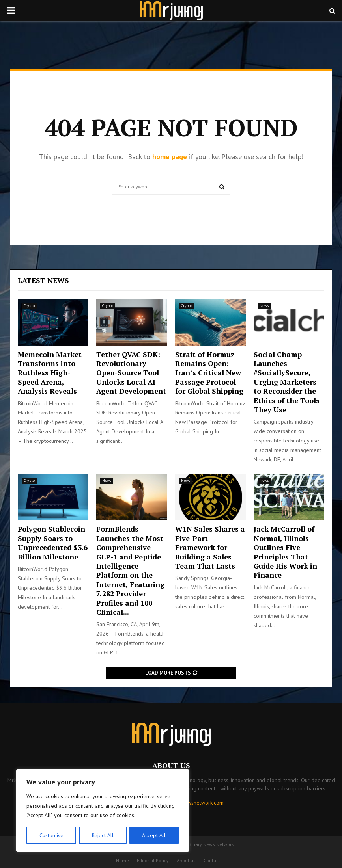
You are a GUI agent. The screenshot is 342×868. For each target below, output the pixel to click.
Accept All (154, 835)
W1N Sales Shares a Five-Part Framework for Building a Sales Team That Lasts (210, 547)
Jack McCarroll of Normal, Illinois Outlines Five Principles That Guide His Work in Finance (285, 552)
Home (122, 860)
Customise (51, 835)
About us (186, 860)
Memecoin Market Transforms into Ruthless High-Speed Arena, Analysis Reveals (50, 373)
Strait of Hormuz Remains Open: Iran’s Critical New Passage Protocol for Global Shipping (209, 373)
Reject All (103, 835)
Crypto (29, 306)
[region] (103, 811)
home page (170, 157)
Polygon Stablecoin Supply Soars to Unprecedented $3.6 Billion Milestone (53, 543)
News (264, 306)
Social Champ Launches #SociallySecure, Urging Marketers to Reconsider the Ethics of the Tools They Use (287, 382)
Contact (212, 860)
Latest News (43, 280)
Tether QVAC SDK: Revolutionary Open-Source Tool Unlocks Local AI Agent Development (131, 373)
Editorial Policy (153, 860)
